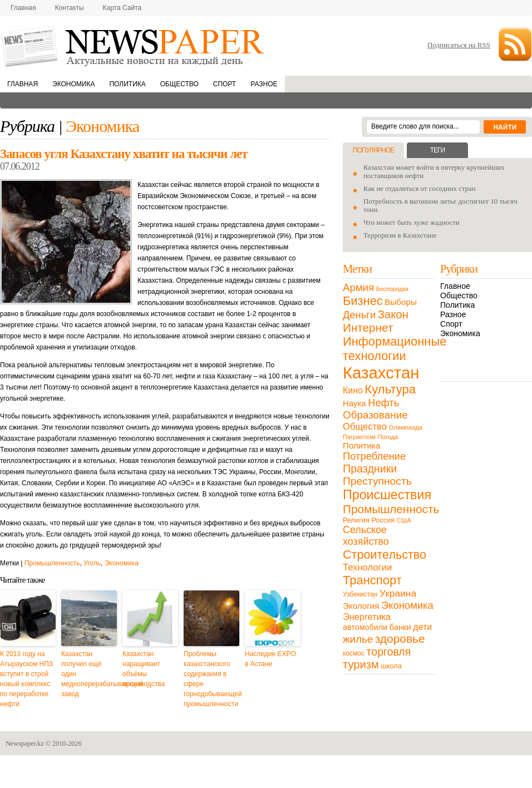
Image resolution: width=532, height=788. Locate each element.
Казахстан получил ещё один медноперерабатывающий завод (89, 674)
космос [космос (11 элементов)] (354, 653)
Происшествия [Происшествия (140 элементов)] (387, 495)
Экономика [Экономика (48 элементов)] (407, 605)
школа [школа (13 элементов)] (391, 666)
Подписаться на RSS (459, 45)
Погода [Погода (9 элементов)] (388, 437)
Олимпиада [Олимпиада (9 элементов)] (406, 427)
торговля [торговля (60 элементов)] (389, 652)
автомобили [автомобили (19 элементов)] (365, 627)
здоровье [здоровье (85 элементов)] (400, 639)
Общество (179, 84)
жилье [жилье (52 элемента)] (358, 639)
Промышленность (52, 563)
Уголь (92, 563)
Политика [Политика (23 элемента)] (361, 445)
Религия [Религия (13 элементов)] (356, 520)
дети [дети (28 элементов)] (422, 627)
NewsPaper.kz (134, 46)
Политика (127, 84)
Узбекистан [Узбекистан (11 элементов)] (360, 594)
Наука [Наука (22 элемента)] (354, 403)
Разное (264, 84)
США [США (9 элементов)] (404, 520)
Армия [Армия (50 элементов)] (358, 287)
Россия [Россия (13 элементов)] (383, 520)
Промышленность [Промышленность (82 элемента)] (391, 509)
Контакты (70, 8)
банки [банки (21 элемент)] (400, 627)
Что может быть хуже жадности (412, 223)
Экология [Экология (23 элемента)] (361, 606)
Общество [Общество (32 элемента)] (365, 427)
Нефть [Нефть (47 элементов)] (383, 403)
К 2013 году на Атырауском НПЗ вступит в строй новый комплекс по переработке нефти (26, 679)
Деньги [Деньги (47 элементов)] (359, 315)
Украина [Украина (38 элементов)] (398, 593)
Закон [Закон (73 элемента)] (393, 314)
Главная (23, 8)
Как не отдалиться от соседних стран (420, 189)
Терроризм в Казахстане (400, 235)
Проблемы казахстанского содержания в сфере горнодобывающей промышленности (211, 679)
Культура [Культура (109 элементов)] (390, 389)
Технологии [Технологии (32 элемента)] (367, 567)
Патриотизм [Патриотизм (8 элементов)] (359, 437)
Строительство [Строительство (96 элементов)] (385, 555)
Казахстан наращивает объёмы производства (144, 669)
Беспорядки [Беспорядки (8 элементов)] (392, 289)
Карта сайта (122, 8)
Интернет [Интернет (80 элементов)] (368, 327)
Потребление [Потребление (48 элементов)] (374, 456)
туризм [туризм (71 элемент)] (361, 664)
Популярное (373, 150)
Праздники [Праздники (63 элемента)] (370, 469)
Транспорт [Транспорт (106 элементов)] (372, 580)
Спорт (225, 84)
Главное (455, 286)
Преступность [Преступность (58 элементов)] (377, 481)
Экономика (73, 84)
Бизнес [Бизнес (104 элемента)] (363, 301)
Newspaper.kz (25, 743)
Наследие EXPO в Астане (270, 659)
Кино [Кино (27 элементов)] (353, 390)
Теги (437, 150)
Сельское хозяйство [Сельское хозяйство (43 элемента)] (366, 536)
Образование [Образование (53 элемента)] (375, 415)
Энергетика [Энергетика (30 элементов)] (367, 617)
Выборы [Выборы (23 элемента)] (400, 302)
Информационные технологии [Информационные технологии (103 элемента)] (395, 349)
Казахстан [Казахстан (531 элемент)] (381, 373)
